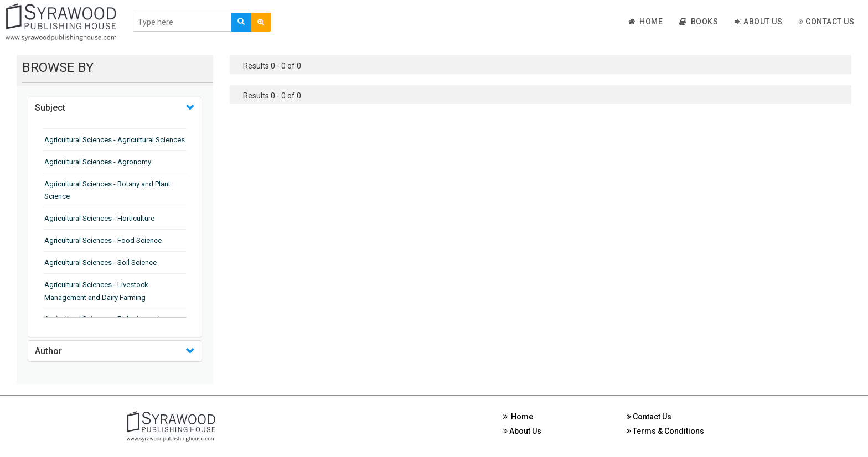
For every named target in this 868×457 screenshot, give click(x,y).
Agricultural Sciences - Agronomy (98, 162)
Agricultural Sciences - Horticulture (99, 218)
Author (48, 351)
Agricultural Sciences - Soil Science (100, 263)
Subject (50, 108)
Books (699, 22)
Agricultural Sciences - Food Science (103, 240)
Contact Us (826, 22)
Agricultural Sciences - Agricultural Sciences (115, 140)
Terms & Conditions (665, 431)
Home (646, 22)
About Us (758, 22)
